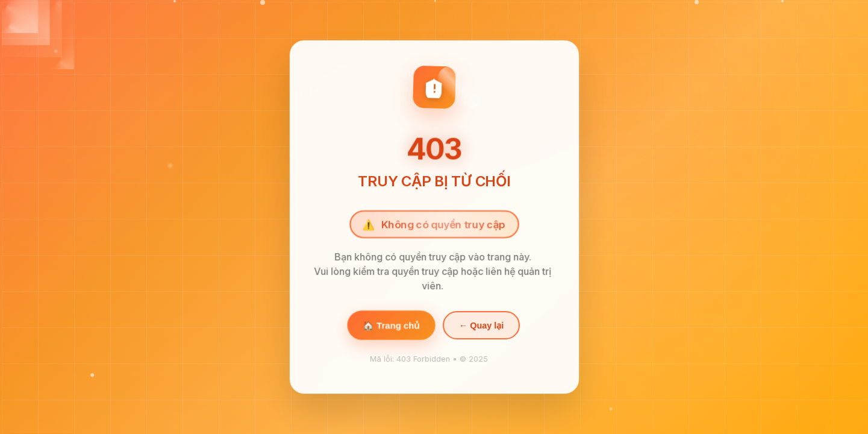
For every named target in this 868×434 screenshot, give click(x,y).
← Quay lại (481, 327)
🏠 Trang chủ (391, 327)
